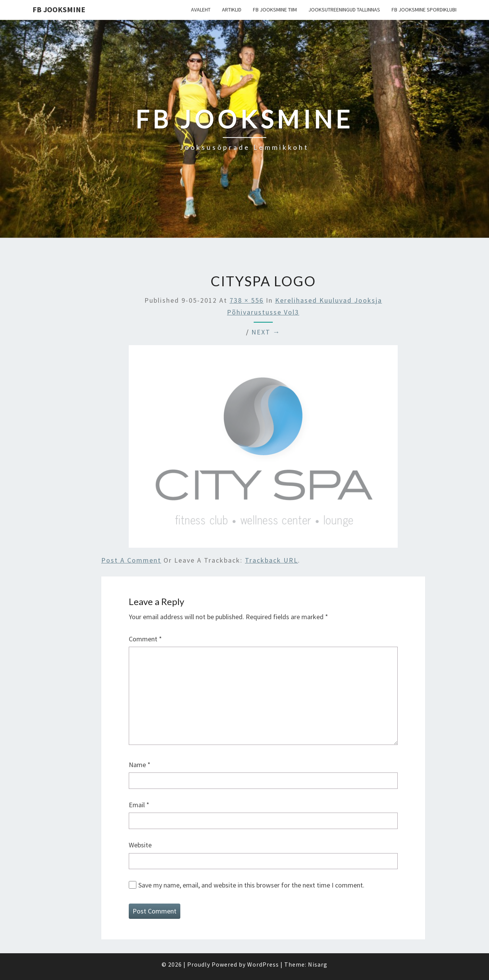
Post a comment (131, 560)
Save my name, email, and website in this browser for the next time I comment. (251, 885)
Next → (266, 332)
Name (140, 765)
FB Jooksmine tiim (275, 10)
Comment (145, 639)
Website (140, 845)
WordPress (263, 964)
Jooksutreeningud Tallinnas (344, 10)
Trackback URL (271, 560)
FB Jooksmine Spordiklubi (424, 10)
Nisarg (318, 964)
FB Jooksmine (59, 9)
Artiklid (232, 10)
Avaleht (201, 10)
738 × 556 (247, 300)
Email (139, 805)
